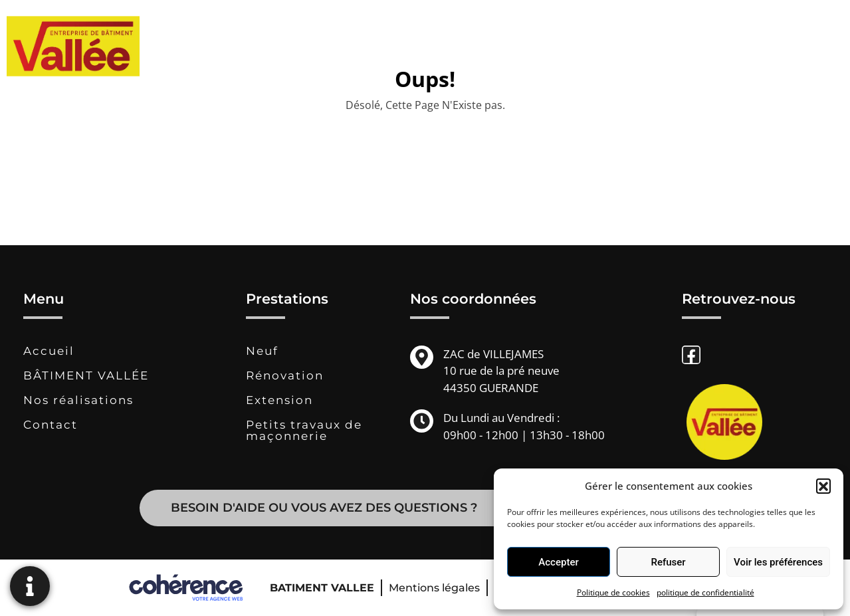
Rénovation (285, 375)
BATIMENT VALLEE (322, 588)
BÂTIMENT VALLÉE (389, 46)
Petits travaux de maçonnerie (304, 430)
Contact (696, 46)
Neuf (262, 351)
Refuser (668, 562)
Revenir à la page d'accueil (425, 147)
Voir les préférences (778, 562)
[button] (823, 486)
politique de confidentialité (705, 592)
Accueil (49, 351)
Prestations (503, 46)
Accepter (558, 562)
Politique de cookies (613, 592)
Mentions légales (434, 588)
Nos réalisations (608, 46)
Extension (279, 400)
